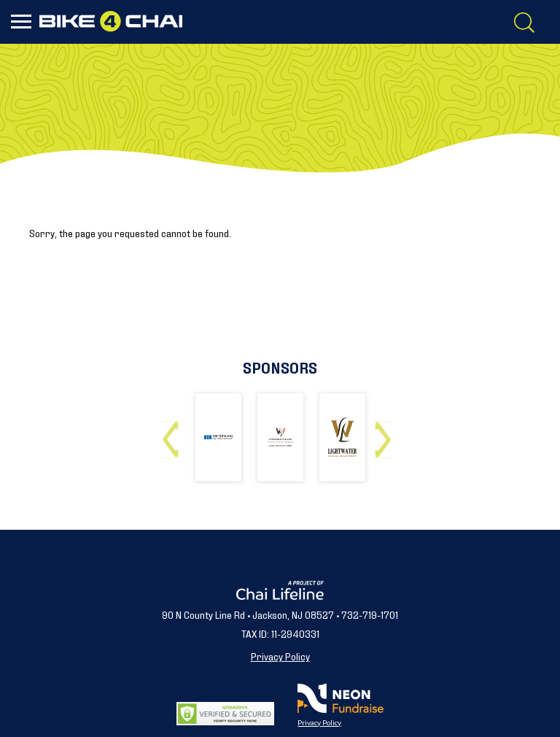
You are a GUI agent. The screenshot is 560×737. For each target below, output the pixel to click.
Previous (174, 434)
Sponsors (280, 367)
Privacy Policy (280, 656)
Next (386, 434)
